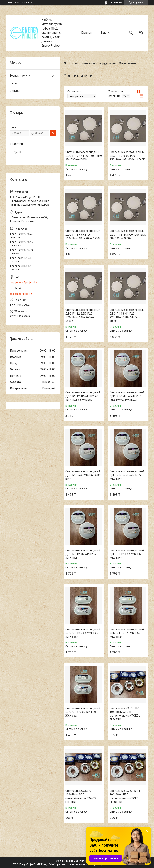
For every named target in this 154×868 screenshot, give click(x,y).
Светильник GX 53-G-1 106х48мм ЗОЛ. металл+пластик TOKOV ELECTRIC (81, 797)
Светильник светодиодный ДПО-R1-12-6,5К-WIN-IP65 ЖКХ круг (127, 554)
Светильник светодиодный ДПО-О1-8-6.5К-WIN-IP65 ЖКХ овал (83, 712)
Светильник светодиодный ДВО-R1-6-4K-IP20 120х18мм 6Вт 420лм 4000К (128, 235)
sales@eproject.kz (21, 294)
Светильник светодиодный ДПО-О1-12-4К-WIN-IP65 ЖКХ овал (127, 633)
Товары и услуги (20, 76)
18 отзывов (116, 3)
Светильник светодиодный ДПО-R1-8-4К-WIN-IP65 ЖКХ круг (83, 475)
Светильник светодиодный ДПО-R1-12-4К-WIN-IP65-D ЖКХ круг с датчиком (83, 396)
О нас (13, 83)
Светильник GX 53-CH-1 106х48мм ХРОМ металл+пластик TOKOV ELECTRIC (125, 714)
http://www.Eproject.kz (23, 282)
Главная (87, 33)
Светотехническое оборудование (95, 63)
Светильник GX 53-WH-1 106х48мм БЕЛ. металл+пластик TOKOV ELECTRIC (125, 797)
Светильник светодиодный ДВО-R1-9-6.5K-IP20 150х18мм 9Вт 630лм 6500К (127, 156)
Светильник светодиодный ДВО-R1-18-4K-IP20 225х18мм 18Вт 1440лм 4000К (127, 315)
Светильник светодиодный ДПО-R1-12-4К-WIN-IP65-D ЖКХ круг (83, 554)
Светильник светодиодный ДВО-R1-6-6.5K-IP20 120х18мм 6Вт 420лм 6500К (83, 235)
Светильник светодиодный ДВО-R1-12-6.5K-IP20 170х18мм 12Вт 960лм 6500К (83, 315)
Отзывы (15, 91)
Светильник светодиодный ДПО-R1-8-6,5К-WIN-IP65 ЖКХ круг (127, 475)
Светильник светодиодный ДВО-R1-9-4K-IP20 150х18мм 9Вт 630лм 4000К (84, 156)
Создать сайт (14, 3)
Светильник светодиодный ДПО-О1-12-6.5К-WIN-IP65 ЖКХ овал (83, 633)
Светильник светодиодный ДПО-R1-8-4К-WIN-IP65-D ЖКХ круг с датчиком (127, 396)
